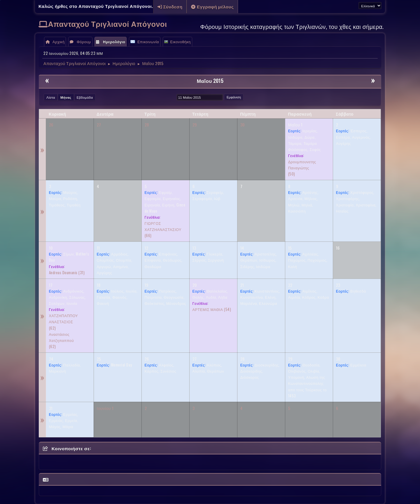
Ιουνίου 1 (105, 408)
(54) (212, 309)
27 (99, 125)
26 (51, 125)
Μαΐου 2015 (210, 81)
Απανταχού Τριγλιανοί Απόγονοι (108, 24)
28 (147, 125)
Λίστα (51, 97)
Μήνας (66, 97)
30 (243, 125)
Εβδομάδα (85, 97)
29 (195, 125)
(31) (67, 273)
